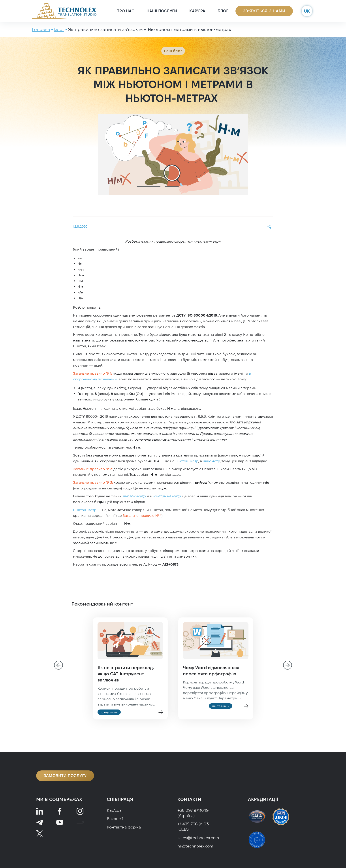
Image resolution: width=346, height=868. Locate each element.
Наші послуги (162, 11)
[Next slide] (288, 665)
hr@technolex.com (195, 846)
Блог (223, 11)
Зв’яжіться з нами (264, 11)
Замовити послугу (65, 776)
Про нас (125, 11)
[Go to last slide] (58, 665)
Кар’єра (197, 11)
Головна (41, 29)
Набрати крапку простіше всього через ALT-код (115, 564)
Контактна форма (124, 827)
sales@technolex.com (198, 838)
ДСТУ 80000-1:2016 (92, 416)
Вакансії (115, 819)
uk (307, 11)
